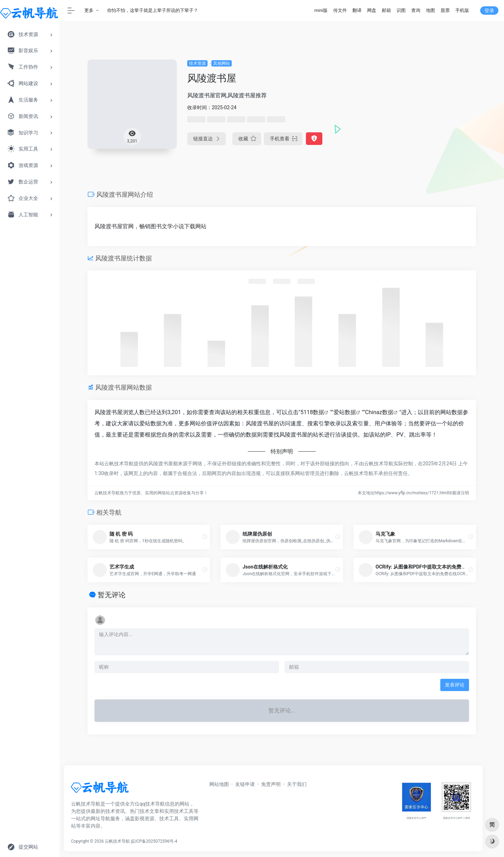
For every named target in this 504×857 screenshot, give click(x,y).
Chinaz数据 (379, 412)
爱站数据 (345, 412)
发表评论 (455, 685)
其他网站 (222, 63)
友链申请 (245, 784)
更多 (89, 10)
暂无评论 (112, 595)
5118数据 (312, 412)
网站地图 (219, 784)
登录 (489, 11)
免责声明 (271, 784)
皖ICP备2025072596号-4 (154, 841)
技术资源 (197, 63)
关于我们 (297, 784)
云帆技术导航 (117, 841)
